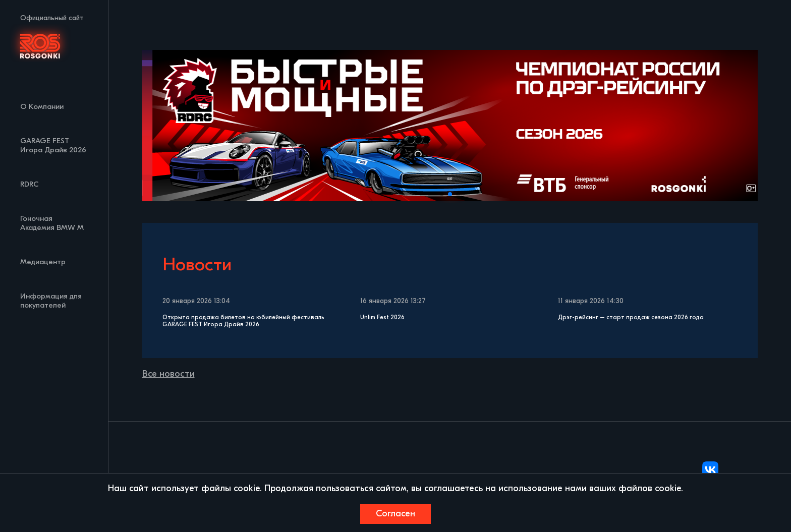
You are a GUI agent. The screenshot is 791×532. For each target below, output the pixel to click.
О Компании (42, 107)
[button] (442, 194)
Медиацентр (43, 262)
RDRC (30, 184)
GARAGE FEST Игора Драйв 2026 (53, 145)
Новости (197, 264)
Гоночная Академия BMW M (52, 223)
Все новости (168, 374)
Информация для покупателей (51, 301)
